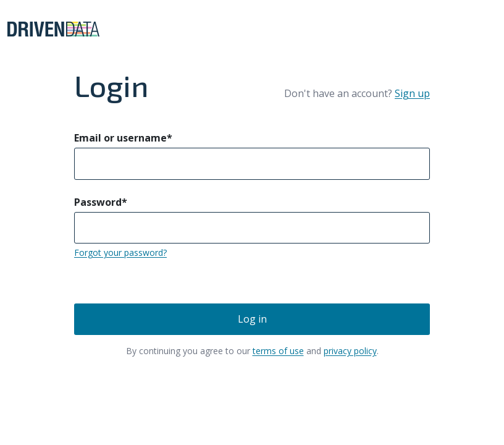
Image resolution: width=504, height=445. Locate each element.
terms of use (278, 351)
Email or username (123, 138)
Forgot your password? (120, 252)
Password (101, 202)
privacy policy (350, 351)
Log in (252, 319)
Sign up (412, 93)
